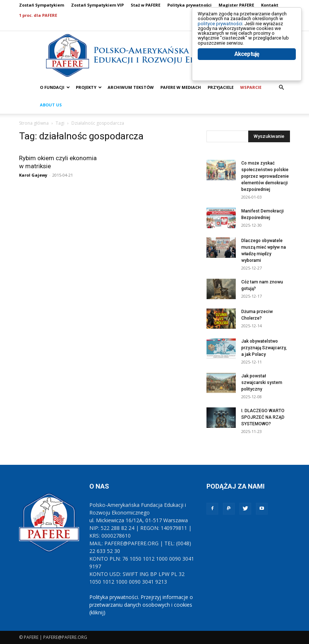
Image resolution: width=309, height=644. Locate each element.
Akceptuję (247, 76)
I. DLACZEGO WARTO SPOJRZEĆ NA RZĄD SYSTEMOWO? (263, 417)
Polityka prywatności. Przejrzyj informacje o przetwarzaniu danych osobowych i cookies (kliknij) (141, 605)
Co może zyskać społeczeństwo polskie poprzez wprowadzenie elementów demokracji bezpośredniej (265, 176)
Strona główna (34, 123)
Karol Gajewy (33, 175)
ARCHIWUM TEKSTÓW (131, 87)
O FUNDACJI (55, 87)
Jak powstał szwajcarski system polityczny (262, 383)
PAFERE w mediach (181, 87)
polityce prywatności (229, 30)
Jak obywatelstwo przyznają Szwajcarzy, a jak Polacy (264, 348)
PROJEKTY (89, 87)
